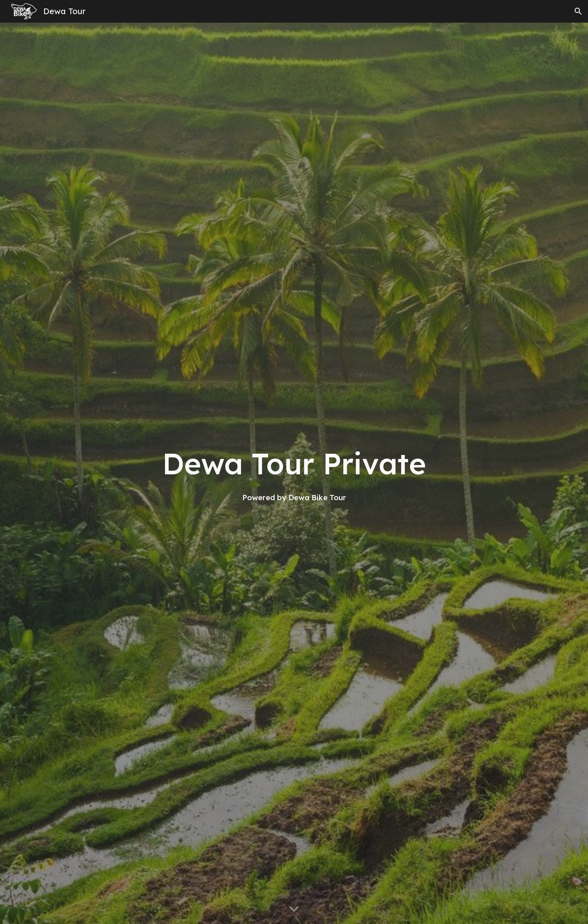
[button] (578, 11)
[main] (294, 473)
